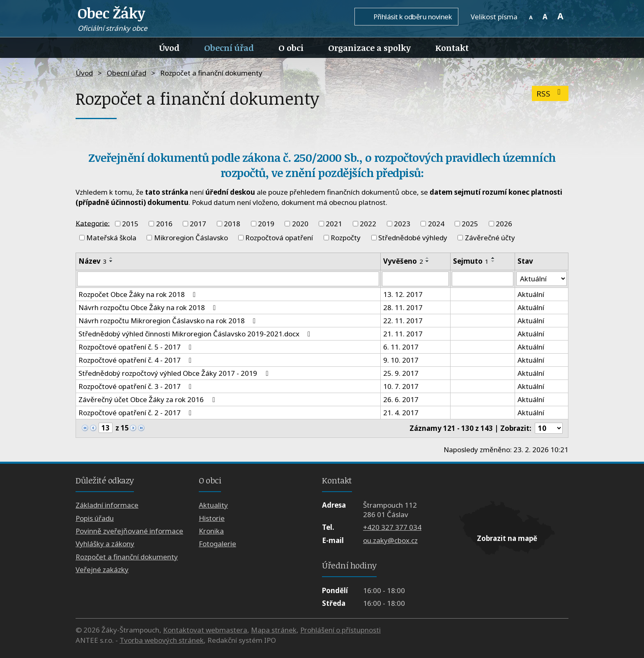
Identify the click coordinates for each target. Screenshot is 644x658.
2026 (504, 224)
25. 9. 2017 (401, 373)
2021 (334, 224)
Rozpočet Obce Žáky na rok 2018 (139, 294)
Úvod (169, 48)
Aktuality (213, 505)
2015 (130, 224)
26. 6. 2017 (401, 399)
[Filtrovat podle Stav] (542, 279)
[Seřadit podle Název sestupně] (111, 261)
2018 (232, 224)
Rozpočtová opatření (279, 238)
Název (93, 261)
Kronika (211, 531)
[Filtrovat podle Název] (228, 279)
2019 (266, 224)
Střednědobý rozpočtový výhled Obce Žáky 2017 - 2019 (175, 373)
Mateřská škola (111, 238)
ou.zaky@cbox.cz (390, 540)
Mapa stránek (274, 630)
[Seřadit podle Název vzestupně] (111, 258)
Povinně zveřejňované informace (129, 531)
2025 (470, 224)
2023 (402, 224)
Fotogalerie (217, 544)
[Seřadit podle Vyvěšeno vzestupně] (428, 258)
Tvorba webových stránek (162, 640)
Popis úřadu (95, 518)
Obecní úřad (229, 48)
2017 (198, 224)
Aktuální (531, 294)
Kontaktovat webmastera (205, 630)
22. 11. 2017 (403, 321)
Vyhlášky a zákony (105, 544)
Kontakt (452, 48)
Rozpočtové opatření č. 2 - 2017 (137, 413)
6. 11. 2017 (401, 347)
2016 (164, 224)
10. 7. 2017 (401, 386)
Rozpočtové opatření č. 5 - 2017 (137, 347)
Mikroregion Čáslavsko (191, 238)
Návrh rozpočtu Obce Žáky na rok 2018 (149, 307)
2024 (436, 224)
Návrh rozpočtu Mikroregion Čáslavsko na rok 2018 (169, 321)
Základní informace (107, 505)
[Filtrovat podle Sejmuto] (483, 279)
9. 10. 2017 (401, 360)
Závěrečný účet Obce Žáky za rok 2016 (148, 399)
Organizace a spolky (369, 48)
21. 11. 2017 (403, 334)
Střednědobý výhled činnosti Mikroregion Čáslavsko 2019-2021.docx (196, 334)
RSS (550, 93)
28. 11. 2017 (403, 307)
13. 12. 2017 (403, 294)
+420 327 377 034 (392, 528)
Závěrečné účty (490, 238)
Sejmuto (471, 261)
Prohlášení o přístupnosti (340, 630)
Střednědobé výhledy (413, 238)
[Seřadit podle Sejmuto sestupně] (493, 261)
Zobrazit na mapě (507, 538)
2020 (300, 224)
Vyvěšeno (403, 261)
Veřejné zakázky (102, 569)
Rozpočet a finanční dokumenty (127, 557)
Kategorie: (93, 223)
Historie (212, 518)
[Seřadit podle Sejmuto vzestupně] (493, 258)
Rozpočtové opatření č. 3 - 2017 (137, 386)
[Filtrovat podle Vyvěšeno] (415, 279)
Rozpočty (346, 238)
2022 (368, 224)
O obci (291, 48)
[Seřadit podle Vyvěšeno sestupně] (428, 261)
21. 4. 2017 (401, 413)
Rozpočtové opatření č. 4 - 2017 (137, 360)
